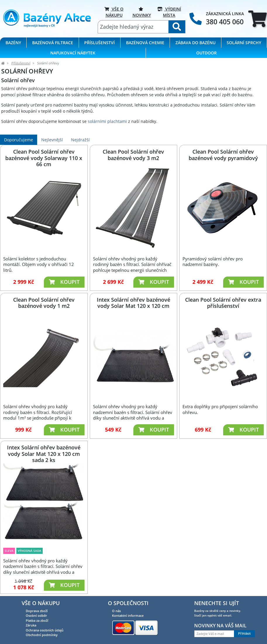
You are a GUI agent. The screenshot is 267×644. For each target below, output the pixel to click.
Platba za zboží (37, 620)
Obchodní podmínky (42, 635)
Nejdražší (80, 140)
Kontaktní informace (128, 615)
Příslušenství (21, 63)
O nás (116, 611)
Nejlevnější (52, 140)
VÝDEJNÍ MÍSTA (169, 12)
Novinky (142, 12)
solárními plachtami (107, 121)
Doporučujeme (19, 140)
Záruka (31, 625)
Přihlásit (244, 633)
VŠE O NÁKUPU (114, 12)
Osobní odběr (36, 615)
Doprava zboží (37, 611)
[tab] (257, 19)
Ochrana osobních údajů (45, 630)
